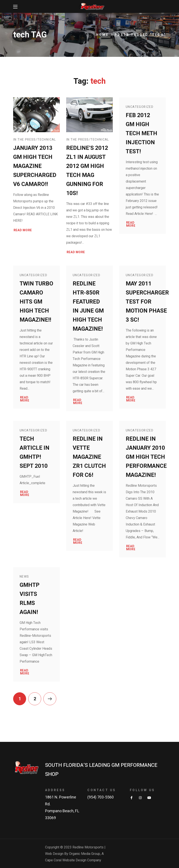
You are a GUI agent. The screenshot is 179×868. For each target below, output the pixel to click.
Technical (47, 140)
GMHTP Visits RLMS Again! (30, 599)
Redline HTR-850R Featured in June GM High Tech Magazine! (88, 306)
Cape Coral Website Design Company (73, 860)
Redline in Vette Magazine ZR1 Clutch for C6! (89, 457)
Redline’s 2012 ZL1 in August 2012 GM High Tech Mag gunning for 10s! (87, 171)
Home (102, 35)
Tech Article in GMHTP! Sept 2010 (35, 453)
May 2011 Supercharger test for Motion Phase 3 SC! (147, 302)
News (24, 577)
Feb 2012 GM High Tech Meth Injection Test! (141, 133)
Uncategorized (140, 107)
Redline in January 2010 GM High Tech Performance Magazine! (146, 457)
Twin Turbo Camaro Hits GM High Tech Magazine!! (36, 302)
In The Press (24, 140)
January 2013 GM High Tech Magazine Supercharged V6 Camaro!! (35, 166)
